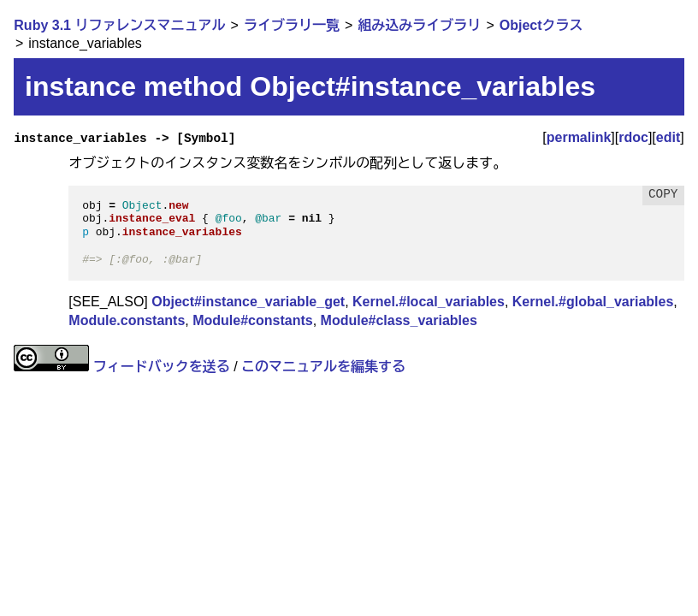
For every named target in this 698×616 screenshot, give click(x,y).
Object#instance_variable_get (248, 302)
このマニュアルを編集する (323, 367)
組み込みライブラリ (419, 25)
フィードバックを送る (162, 367)
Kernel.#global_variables (593, 302)
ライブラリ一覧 (292, 25)
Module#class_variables (399, 320)
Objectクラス (541, 25)
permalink (579, 137)
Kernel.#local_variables (429, 302)
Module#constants (252, 320)
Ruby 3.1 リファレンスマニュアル (119, 25)
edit (668, 137)
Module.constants (127, 320)
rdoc (633, 137)
